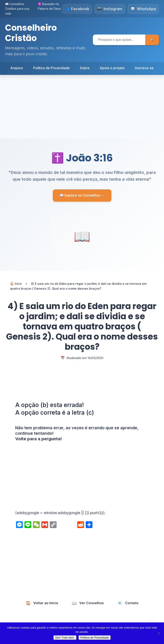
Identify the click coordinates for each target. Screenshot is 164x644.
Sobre (85, 67)
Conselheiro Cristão (31, 33)
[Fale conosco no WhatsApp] (143, 9)
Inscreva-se (144, 67)
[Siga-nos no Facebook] (77, 9)
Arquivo (17, 67)
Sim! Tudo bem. (65, 638)
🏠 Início (16, 283)
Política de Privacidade (51, 67)
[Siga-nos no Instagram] (110, 9)
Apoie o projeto (112, 67)
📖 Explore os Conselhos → (82, 195)
